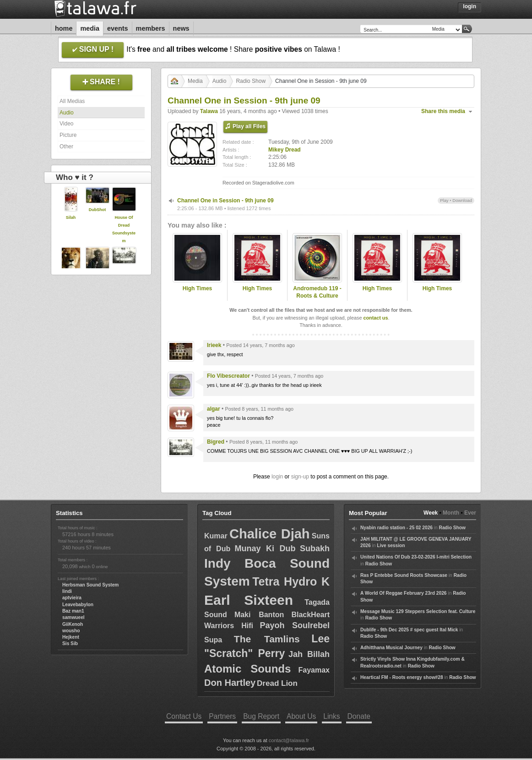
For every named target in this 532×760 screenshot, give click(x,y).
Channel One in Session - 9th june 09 (225, 201)
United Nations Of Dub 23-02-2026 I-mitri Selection (416, 557)
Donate (359, 716)
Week (431, 513)
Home (64, 28)
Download (462, 200)
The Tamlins (267, 639)
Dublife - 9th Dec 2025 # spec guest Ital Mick (409, 630)
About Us (301, 716)
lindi (67, 591)
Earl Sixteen (249, 600)
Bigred (216, 442)
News (181, 28)
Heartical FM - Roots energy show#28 (402, 677)
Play (444, 200)
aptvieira (72, 598)
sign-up (300, 477)
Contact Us (184, 716)
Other (66, 147)
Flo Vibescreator (228, 376)
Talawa (209, 111)
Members (151, 28)
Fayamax (314, 670)
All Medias (72, 101)
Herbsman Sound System (90, 585)
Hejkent (71, 637)
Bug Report (261, 716)
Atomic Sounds (247, 669)
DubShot (98, 210)
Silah (71, 217)
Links (331, 716)
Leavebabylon (78, 605)
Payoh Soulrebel (295, 625)
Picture (68, 135)
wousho (71, 631)
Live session (391, 546)
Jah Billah (309, 654)
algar (214, 409)
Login (470, 6)
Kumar (216, 536)
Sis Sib (70, 643)
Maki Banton (259, 615)
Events (118, 28)
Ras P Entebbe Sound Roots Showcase (404, 575)
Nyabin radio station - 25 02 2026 (396, 528)
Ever (470, 513)
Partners (222, 716)
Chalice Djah (270, 534)
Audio (67, 113)
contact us (375, 318)
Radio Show (251, 81)
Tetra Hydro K (291, 581)
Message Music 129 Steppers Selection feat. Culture (418, 611)
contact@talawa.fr (289, 740)
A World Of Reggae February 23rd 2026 (404, 593)
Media (90, 28)
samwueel (73, 617)
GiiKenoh (73, 624)
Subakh (315, 548)
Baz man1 (73, 611)
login (277, 477)
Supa (213, 640)
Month (451, 513)
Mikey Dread (285, 150)
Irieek (214, 345)
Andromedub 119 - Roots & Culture (317, 292)
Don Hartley (230, 683)
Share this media (443, 111)
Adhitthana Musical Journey (391, 648)
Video (66, 124)
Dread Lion (277, 683)
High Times (197, 288)
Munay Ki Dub (265, 548)
